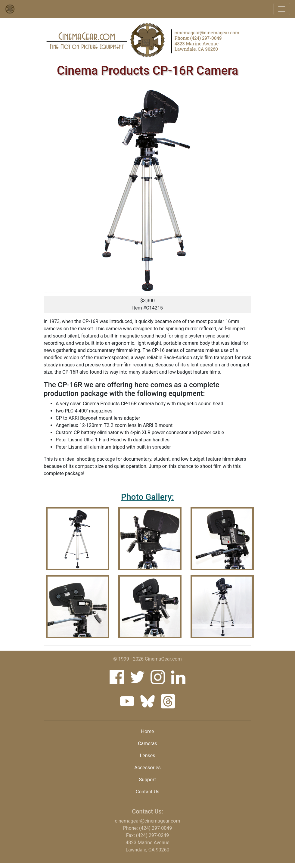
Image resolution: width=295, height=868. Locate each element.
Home (147, 731)
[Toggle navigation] (282, 9)
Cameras (147, 744)
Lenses (148, 756)
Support (147, 780)
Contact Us (148, 792)
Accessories (147, 768)
